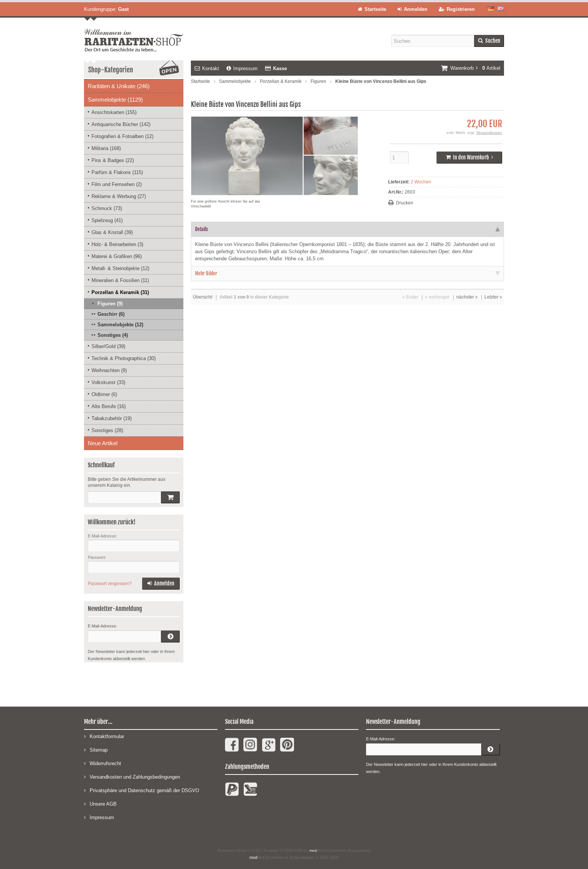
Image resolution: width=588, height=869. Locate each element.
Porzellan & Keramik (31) (120, 292)
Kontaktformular (104, 736)
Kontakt (207, 68)
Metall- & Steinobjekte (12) (120, 268)
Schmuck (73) (107, 208)
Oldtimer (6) (104, 394)
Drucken (405, 203)
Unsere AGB (100, 804)
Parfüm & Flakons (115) (117, 172)
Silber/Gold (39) (108, 346)
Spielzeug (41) (107, 220)
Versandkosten (489, 133)
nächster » (467, 297)
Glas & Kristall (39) (112, 232)
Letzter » (493, 297)
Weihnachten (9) (109, 370)
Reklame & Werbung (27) (119, 196)
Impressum (242, 68)
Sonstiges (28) (107, 430)
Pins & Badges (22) (113, 160)
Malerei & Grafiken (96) (117, 256)
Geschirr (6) (111, 314)
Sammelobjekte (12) (120, 325)
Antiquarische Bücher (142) (121, 124)
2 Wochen (421, 182)
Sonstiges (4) (113, 335)
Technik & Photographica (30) (124, 358)
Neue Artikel (103, 443)
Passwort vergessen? (110, 584)
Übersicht (202, 297)
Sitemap (96, 750)
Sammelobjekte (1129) (115, 100)
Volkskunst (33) (108, 382)
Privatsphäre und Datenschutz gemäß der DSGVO (142, 790)
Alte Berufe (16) (109, 406)
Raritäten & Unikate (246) (119, 86)
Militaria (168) (106, 148)
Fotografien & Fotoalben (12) (122, 136)
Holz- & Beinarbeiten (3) (117, 244)
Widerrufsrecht (103, 763)
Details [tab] (347, 229)
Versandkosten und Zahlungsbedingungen (132, 777)
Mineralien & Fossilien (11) (120, 280)
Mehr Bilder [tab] (347, 273)
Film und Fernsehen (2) (117, 184)
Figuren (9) (110, 304)
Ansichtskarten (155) (114, 112)
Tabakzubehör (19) (112, 418)
